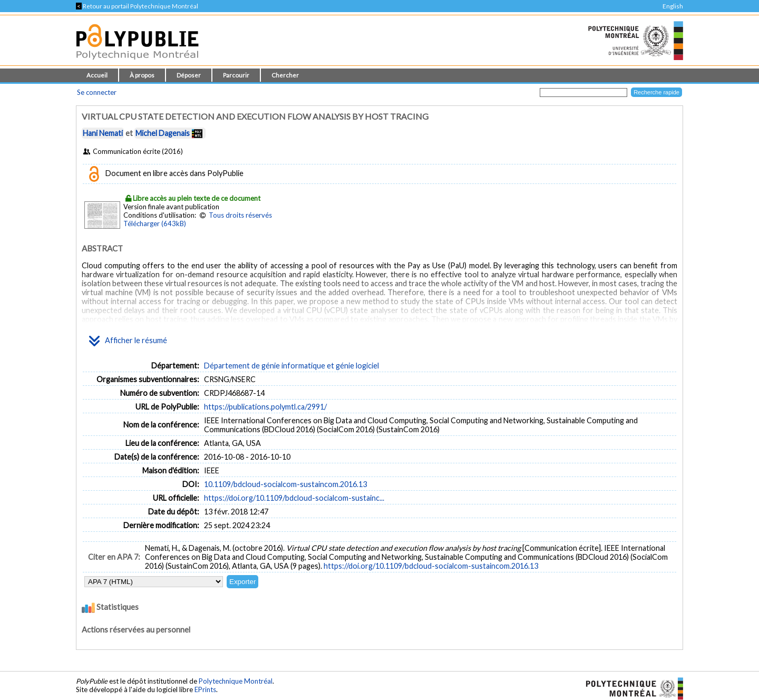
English (673, 6)
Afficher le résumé (128, 341)
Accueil (97, 75)
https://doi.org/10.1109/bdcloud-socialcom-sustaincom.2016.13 (431, 566)
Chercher (285, 75)
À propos (142, 75)
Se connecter (97, 92)
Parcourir (236, 75)
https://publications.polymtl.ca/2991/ (265, 407)
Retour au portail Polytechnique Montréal (137, 6)
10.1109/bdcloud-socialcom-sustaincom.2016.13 (285, 484)
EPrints (205, 689)
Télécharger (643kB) (155, 223)
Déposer (189, 75)
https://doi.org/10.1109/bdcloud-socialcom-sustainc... (294, 498)
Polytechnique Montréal (236, 681)
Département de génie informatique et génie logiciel (291, 366)
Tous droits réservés (240, 215)
